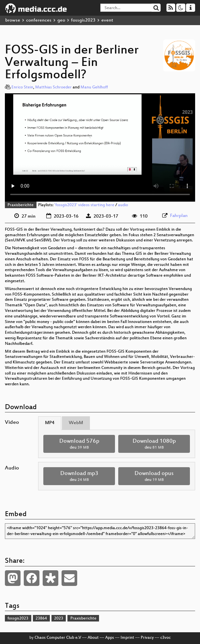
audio (123, 205)
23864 (41, 619)
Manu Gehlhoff (94, 87)
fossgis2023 (83, 20)
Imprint (127, 638)
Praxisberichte (21, 205)
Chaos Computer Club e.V (58, 638)
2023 (59, 619)
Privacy (147, 638)
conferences (39, 20)
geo (61, 20)
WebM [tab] (76, 423)
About (93, 638)
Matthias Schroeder (53, 87)
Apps (110, 638)
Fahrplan (179, 216)
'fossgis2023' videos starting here (84, 205)
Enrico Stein (22, 87)
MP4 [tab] (50, 423)
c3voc (165, 638)
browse (13, 20)
